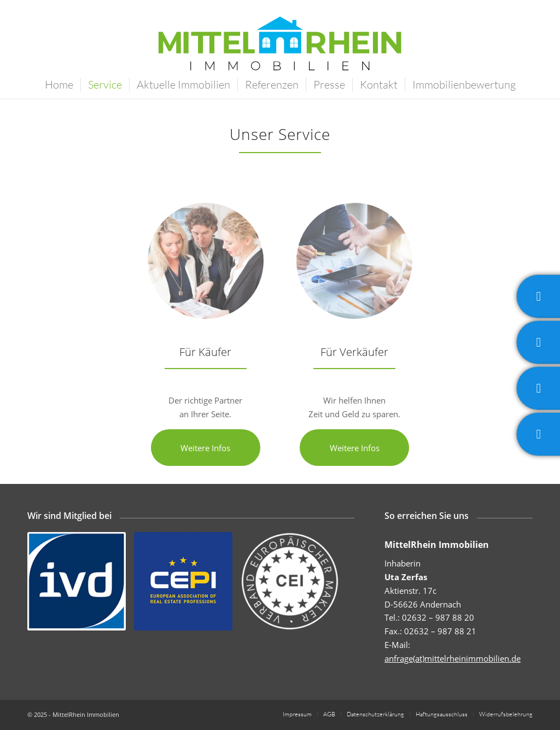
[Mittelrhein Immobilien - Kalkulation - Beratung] (354, 261)
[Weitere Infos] (206, 448)
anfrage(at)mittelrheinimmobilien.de (453, 658)
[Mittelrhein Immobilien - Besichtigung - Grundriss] (206, 261)
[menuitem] (59, 85)
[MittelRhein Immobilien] (280, 52)
